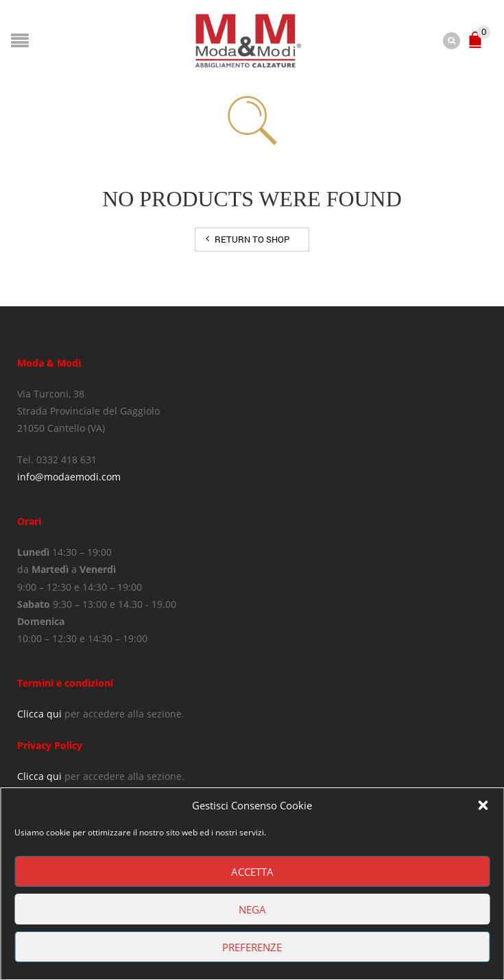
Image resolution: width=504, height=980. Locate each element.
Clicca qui (39, 714)
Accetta (252, 872)
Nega (252, 909)
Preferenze (252, 947)
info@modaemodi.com (69, 477)
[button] (483, 805)
